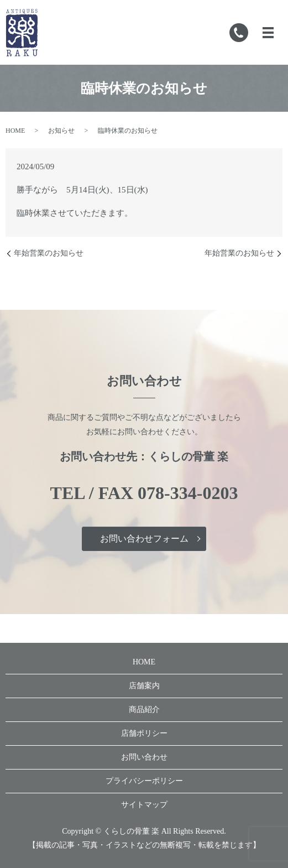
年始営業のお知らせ (49, 253)
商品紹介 (144, 710)
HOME (15, 131)
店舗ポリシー (144, 733)
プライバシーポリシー (144, 781)
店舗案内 (144, 686)
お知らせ (61, 131)
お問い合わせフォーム (144, 539)
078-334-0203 (188, 493)
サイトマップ (144, 805)
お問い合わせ (144, 757)
